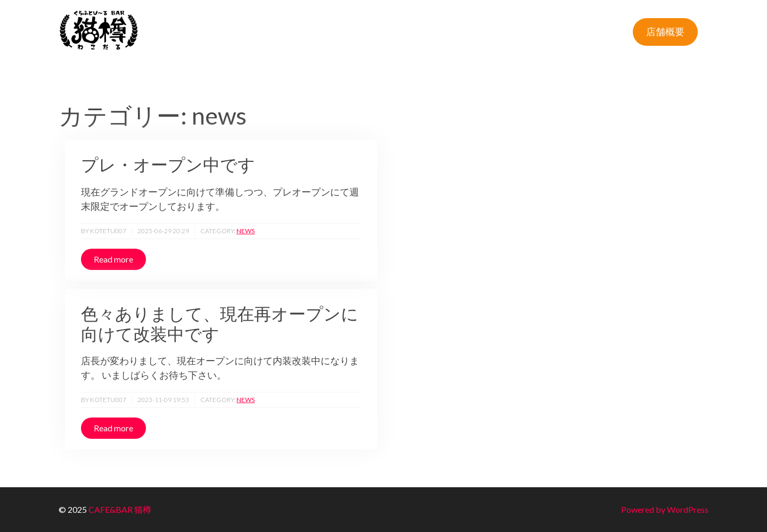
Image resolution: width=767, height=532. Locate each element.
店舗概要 (665, 31)
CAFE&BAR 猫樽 (120, 509)
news (246, 231)
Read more (113, 259)
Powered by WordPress (665, 509)
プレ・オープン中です (168, 165)
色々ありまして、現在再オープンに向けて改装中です (220, 324)
